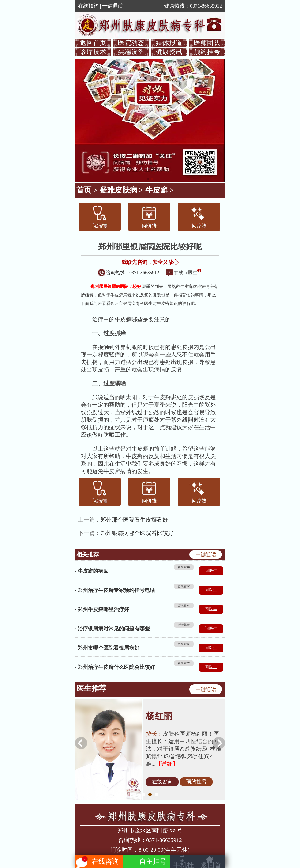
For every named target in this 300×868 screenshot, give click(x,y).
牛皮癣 (157, 190)
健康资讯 (169, 52)
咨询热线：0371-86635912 (129, 273)
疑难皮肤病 (118, 190)
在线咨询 (162, 782)
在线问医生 (184, 273)
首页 (84, 190)
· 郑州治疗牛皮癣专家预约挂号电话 (115, 590)
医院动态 (131, 43)
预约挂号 (207, 52)
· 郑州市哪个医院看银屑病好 (107, 648)
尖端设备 (131, 52)
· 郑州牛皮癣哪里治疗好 (102, 609)
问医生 (211, 571)
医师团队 (207, 43)
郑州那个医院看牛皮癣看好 (134, 520)
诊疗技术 (93, 52)
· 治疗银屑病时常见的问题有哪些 (112, 629)
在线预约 (88, 6)
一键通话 (112, 6)
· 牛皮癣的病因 (92, 571)
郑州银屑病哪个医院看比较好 (137, 533)
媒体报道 (169, 43)
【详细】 (167, 764)
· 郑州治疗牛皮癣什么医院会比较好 (115, 667)
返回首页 (93, 43)
